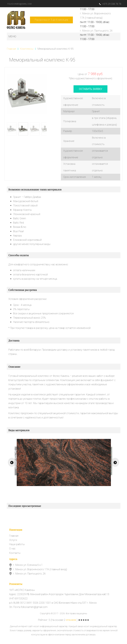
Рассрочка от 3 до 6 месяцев (51, 20)
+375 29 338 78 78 (110, 4)
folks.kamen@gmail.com (19, 4)
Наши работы (17, 544)
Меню (12, 36)
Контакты (15, 553)
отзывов (71, 620)
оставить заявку (90, 89)
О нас (12, 549)
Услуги (13, 540)
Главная (14, 536)
